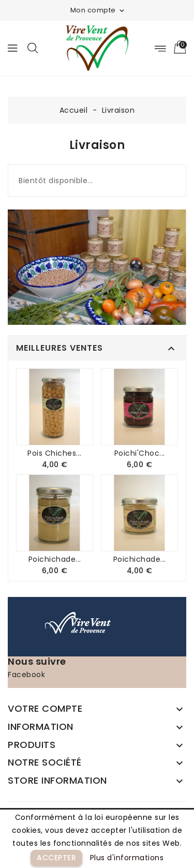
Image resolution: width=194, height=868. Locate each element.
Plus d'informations (127, 858)
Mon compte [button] (99, 10)
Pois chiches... (55, 453)
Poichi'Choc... (140, 453)
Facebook (26, 675)
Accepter (56, 858)
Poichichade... (55, 559)
